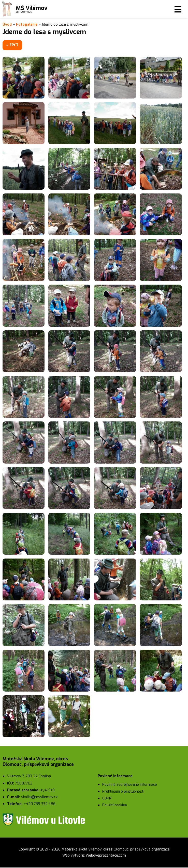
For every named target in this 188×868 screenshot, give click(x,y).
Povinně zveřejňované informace (130, 785)
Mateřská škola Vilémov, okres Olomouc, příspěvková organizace (115, 850)
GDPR (107, 799)
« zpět (14, 45)
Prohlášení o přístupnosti (124, 792)
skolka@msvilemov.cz (40, 798)
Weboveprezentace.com (106, 856)
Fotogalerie (27, 24)
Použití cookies (115, 806)
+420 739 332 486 (40, 804)
